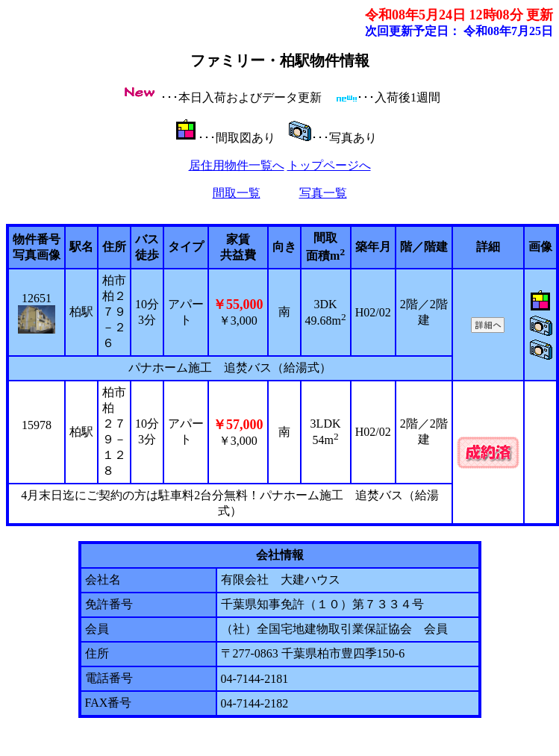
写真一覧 (323, 193)
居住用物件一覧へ (237, 165)
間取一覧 (237, 193)
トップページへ (329, 165)
